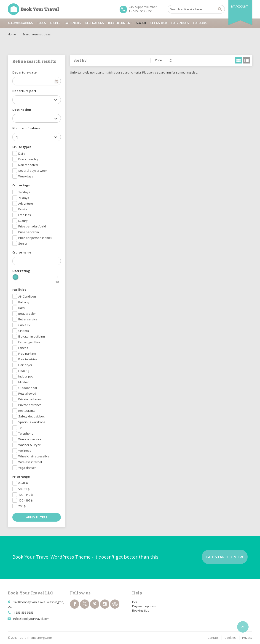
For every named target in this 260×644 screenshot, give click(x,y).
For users (200, 23)
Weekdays (26, 176)
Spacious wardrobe (32, 422)
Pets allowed (27, 393)
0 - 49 (23, 483)
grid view (239, 60)
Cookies (230, 638)
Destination (22, 110)
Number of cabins (26, 128)
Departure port (24, 91)
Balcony (24, 302)
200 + (23, 506)
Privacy (247, 638)
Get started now (225, 557)
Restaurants (27, 411)
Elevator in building (31, 336)
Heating (24, 371)
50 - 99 (24, 489)
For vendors (180, 23)
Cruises (55, 23)
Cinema (24, 331)
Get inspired (158, 23)
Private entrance (30, 405)
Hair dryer (25, 365)
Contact (213, 638)
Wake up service (30, 439)
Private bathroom (30, 399)
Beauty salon (27, 314)
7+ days (24, 198)
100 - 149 (25, 495)
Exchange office (29, 342)
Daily (22, 153)
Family (23, 209)
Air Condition (27, 296)
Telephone (26, 433)
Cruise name (22, 252)
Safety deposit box (31, 416)
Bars (21, 308)
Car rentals (73, 23)
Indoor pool (26, 376)
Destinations (94, 23)
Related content (120, 23)
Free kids (25, 215)
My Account (240, 7)
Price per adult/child (32, 226)
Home (12, 34)
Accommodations (20, 23)
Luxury (23, 221)
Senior (23, 243)
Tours (41, 23)
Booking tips (141, 610)
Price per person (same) (35, 238)
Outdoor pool (28, 388)
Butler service (28, 319)
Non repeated (28, 165)
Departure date (24, 72)
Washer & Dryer (29, 445)
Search (141, 23)
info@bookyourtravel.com (31, 619)
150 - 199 (25, 500)
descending (171, 62)
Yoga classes (27, 468)
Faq (135, 602)
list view (247, 60)
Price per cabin (29, 232)
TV (20, 428)
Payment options (144, 606)
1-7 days (24, 192)
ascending (171, 59)
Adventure (26, 203)
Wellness (25, 451)
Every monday (28, 159)
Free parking (27, 354)
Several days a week (33, 171)
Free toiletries (28, 359)
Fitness (23, 348)
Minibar (24, 382)
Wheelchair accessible (34, 456)
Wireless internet (30, 462)
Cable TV (24, 325)
